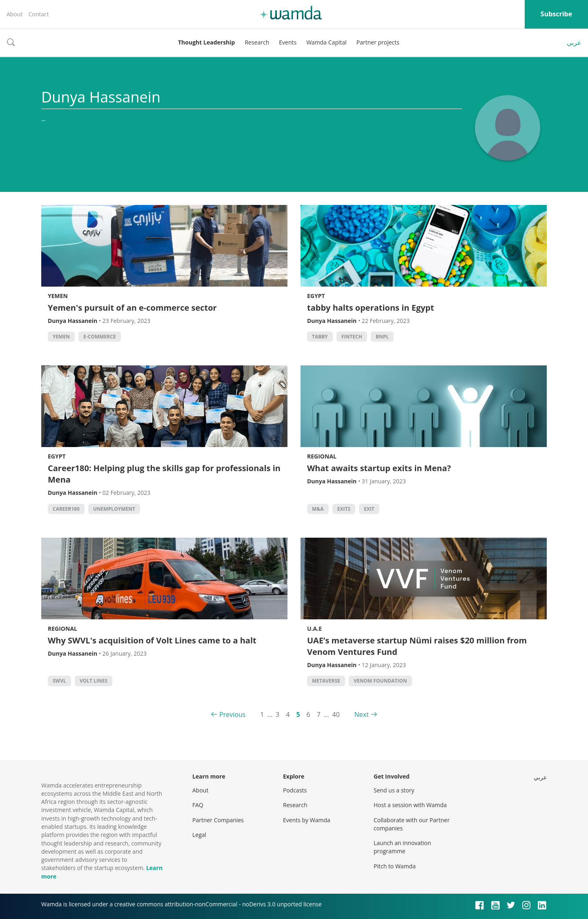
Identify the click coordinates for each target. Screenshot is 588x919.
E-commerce (99, 337)
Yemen (58, 296)
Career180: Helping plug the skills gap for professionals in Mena (164, 474)
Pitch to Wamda (395, 866)
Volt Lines (94, 681)
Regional (322, 456)
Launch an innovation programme (402, 847)
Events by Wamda (307, 820)
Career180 (66, 509)
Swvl (59, 681)
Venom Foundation (380, 681)
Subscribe (556, 14)
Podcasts (295, 790)
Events (288, 42)
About (14, 14)
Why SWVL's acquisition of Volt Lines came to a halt (152, 640)
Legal (199, 835)
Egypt (316, 296)
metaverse (326, 681)
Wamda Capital (326, 42)
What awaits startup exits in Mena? (379, 468)
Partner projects (378, 42)
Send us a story (394, 790)
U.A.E (314, 629)
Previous (232, 714)
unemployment (114, 509)
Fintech (352, 337)
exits (344, 509)
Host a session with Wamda (410, 805)
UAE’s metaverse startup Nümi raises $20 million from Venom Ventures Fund (417, 646)
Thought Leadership (206, 42)
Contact (38, 14)
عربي (574, 42)
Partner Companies (218, 820)
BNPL (382, 337)
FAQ (198, 805)
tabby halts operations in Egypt (371, 308)
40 (336, 714)
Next (362, 714)
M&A (318, 509)
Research (257, 42)
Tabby (320, 337)
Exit (369, 509)
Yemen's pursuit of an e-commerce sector (132, 308)
